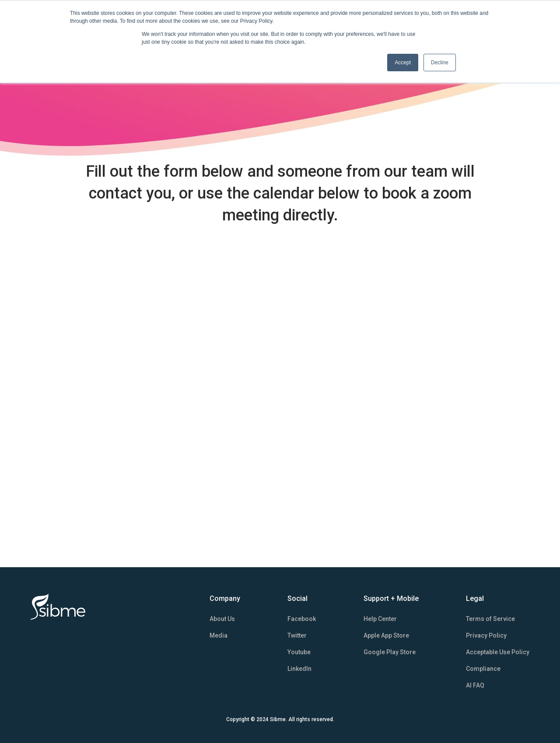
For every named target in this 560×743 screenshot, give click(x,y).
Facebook (302, 619)
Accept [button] (403, 63)
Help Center (380, 619)
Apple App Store (386, 635)
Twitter (297, 635)
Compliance (483, 669)
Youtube (299, 652)
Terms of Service (490, 619)
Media (219, 635)
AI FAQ (475, 685)
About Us (222, 619)
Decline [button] (440, 63)
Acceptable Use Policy (498, 652)
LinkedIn (299, 669)
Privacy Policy (486, 635)
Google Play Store (390, 652)
